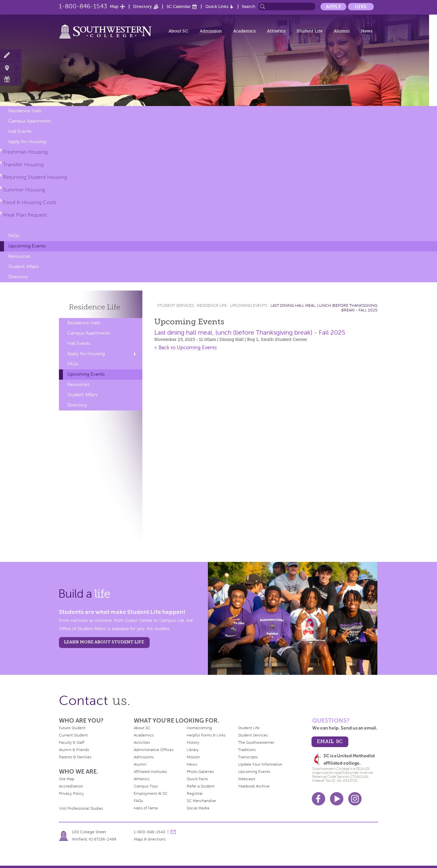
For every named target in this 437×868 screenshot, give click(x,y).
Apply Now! (11, 55)
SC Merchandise (201, 801)
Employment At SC (151, 793)
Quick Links (217, 6)
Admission (211, 31)
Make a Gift (11, 79)
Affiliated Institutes (150, 772)
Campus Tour (146, 786)
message (173, 832)
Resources (19, 256)
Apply (333, 7)
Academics (244, 31)
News (367, 31)
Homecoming (199, 728)
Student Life (310, 31)
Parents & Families (75, 757)
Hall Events (20, 131)
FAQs (14, 236)
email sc (330, 741)
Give (361, 7)
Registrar (195, 793)
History (193, 742)
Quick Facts (197, 779)
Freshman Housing (25, 152)
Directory (143, 6)
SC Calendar (179, 6)
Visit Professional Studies (81, 808)
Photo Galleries (200, 772)
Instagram (355, 799)
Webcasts (247, 779)
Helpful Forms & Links (206, 735)
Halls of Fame (146, 808)
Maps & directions (150, 839)
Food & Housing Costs (30, 202)
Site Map (67, 779)
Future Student (72, 728)
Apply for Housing (27, 142)
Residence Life (212, 305)
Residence (95, 307)
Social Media (198, 808)
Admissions (144, 757)
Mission (193, 757)
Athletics (276, 31)
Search (248, 6)
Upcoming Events (27, 246)
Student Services (175, 305)
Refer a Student (201, 786)
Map (114, 6)
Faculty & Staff (72, 742)
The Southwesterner (256, 742)
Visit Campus (11, 67)
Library (193, 750)
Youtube (337, 799)
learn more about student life (104, 642)
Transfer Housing (23, 164)
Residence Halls (25, 111)
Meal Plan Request (25, 215)
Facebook (318, 799)
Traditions (247, 750)
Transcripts (248, 757)
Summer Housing (24, 190)
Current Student (73, 735)
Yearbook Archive (254, 786)
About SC (178, 31)
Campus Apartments (30, 121)
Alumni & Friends (74, 750)
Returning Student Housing (35, 177)
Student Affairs (24, 267)
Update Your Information (260, 764)
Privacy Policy (71, 793)
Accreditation (71, 786)
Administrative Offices (154, 750)
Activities (142, 742)
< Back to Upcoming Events (186, 348)
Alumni (342, 31)
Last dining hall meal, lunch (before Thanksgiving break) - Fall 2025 (250, 332)
